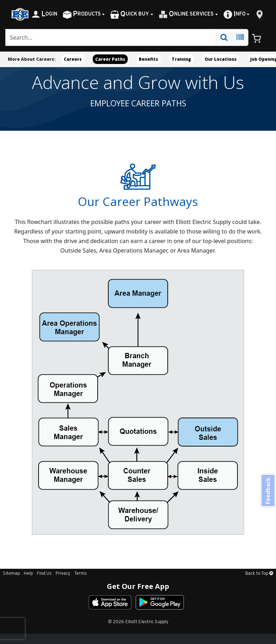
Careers (73, 59)
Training (181, 59)
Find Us (44, 574)
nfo (235, 14)
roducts (82, 14)
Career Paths (110, 59)
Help (28, 574)
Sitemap (11, 574)
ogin (44, 14)
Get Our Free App (138, 586)
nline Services (186, 14)
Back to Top (259, 574)
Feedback (268, 491)
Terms (80, 574)
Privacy (63, 574)
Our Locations (221, 59)
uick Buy (130, 14)
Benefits (148, 59)
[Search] (111, 37)
